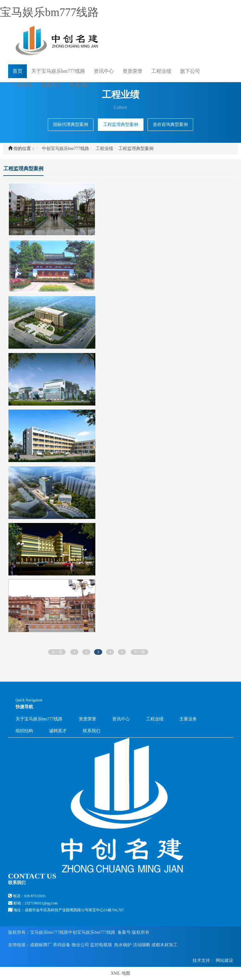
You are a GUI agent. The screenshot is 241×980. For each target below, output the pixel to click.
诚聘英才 (51, 85)
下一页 (139, 652)
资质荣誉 (133, 71)
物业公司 (80, 945)
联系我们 (92, 731)
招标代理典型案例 (71, 124)
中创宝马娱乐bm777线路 (65, 149)
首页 (18, 71)
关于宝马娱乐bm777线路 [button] (58, 71)
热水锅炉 (123, 945)
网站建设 (224, 960)
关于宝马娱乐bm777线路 (39, 719)
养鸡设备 (62, 945)
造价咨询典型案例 (170, 124)
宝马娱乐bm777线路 (49, 12)
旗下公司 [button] (190, 71)
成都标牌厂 (41, 945)
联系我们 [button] (80, 85)
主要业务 (188, 719)
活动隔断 (142, 945)
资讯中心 (121, 719)
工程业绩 (104, 149)
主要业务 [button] (23, 85)
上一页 (57, 652)
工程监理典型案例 (121, 124)
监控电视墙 (101, 945)
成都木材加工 (164, 945)
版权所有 (141, 932)
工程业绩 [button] (161, 71)
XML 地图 (120, 973)
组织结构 (24, 731)
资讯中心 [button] (104, 71)
